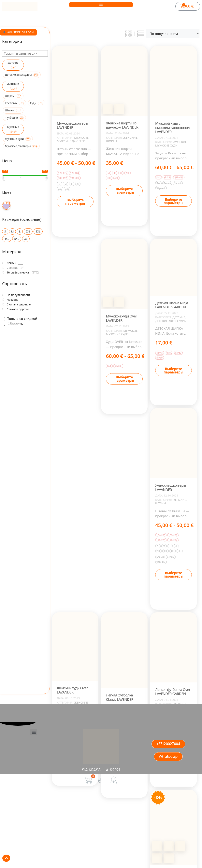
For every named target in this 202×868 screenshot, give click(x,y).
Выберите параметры (75, 202)
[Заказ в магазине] (173, 34)
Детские (179, 317)
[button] (101, 5)
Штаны (161, 503)
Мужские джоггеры (72, 141)
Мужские (81, 138)
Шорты (111, 141)
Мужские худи (166, 146)
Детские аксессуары (171, 321)
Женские (130, 138)
